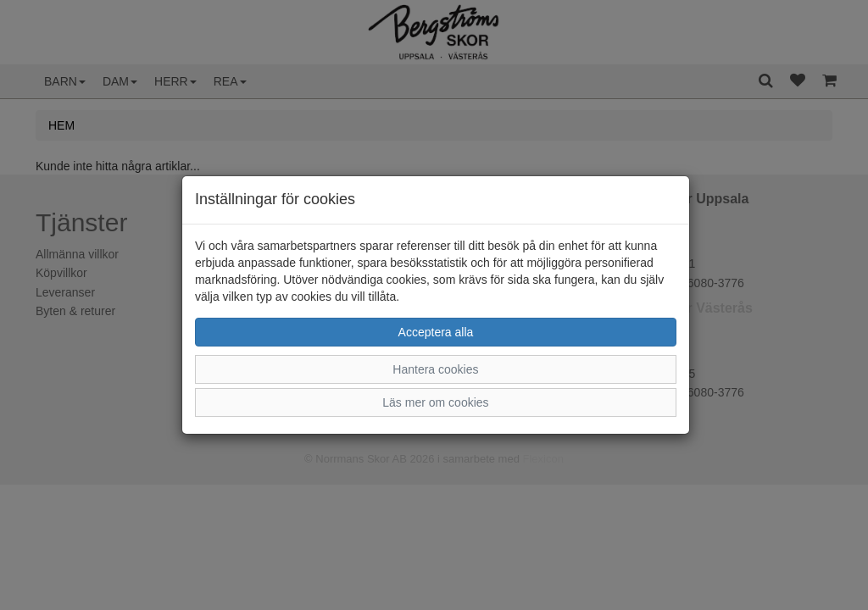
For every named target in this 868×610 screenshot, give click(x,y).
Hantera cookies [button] (435, 369)
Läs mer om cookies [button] (435, 402)
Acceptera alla (436, 332)
